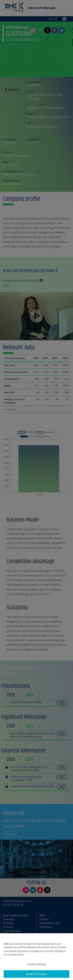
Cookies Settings (36, 970)
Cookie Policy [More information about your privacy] (16, 960)
